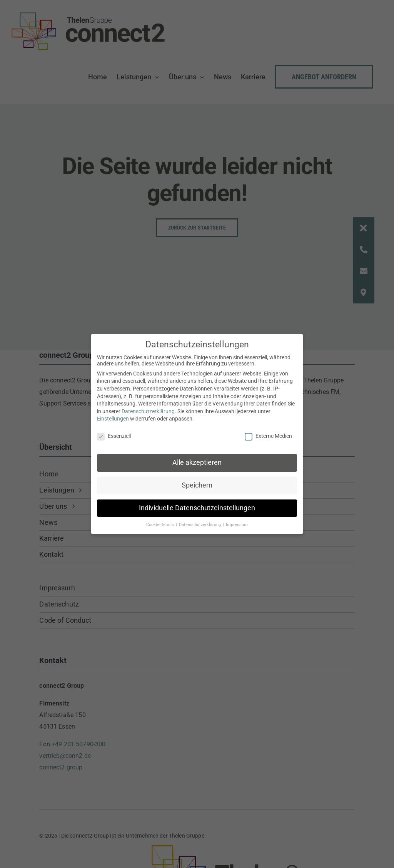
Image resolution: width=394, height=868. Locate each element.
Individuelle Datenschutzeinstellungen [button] (197, 505)
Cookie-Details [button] (161, 522)
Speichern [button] (197, 483)
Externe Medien (268, 433)
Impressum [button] (237, 522)
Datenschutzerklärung (148, 409)
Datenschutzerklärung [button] (200, 522)
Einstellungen (113, 416)
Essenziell (114, 433)
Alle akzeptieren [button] (197, 460)
